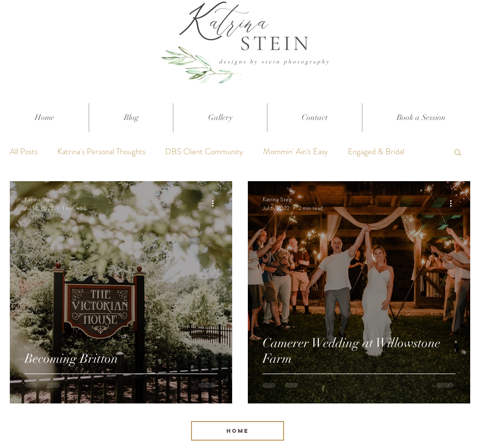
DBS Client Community (204, 152)
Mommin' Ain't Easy (296, 152)
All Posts (24, 152)
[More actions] (216, 204)
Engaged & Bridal (376, 152)
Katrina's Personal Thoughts (101, 152)
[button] (458, 153)
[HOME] (238, 431)
